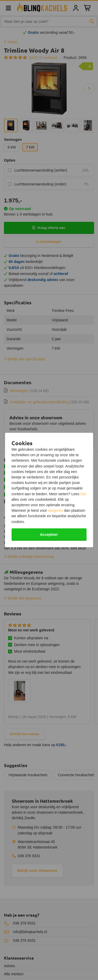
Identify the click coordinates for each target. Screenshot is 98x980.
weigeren (56, 510)
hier (84, 494)
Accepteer (49, 534)
